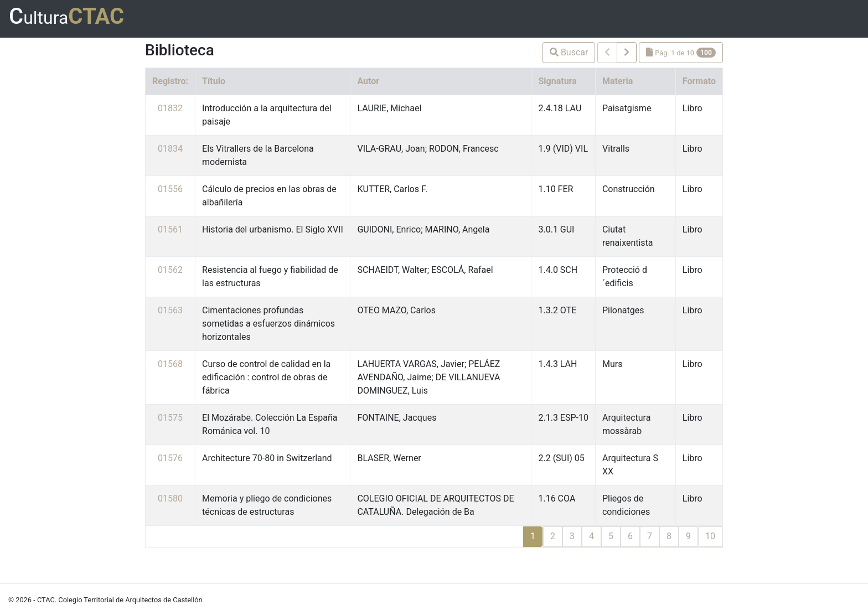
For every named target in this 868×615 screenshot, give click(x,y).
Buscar (569, 52)
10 (710, 536)
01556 (170, 189)
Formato (699, 81)
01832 (170, 108)
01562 (170, 270)
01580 (170, 498)
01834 (170, 149)
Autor (368, 81)
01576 (170, 458)
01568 (170, 364)
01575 (170, 418)
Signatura (557, 81)
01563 (170, 310)
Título (214, 81)
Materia (618, 81)
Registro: (170, 81)
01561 (170, 229)
